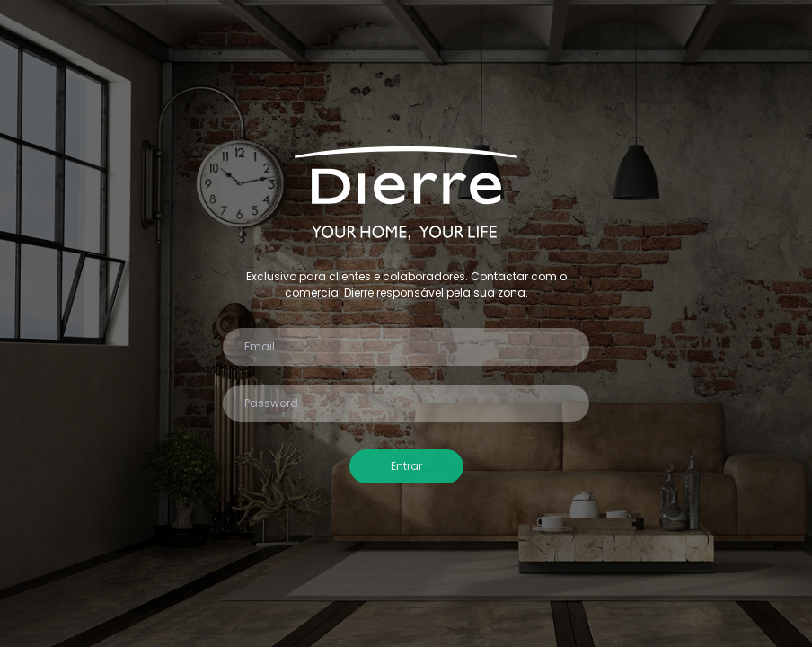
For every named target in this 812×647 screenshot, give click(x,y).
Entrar (406, 466)
